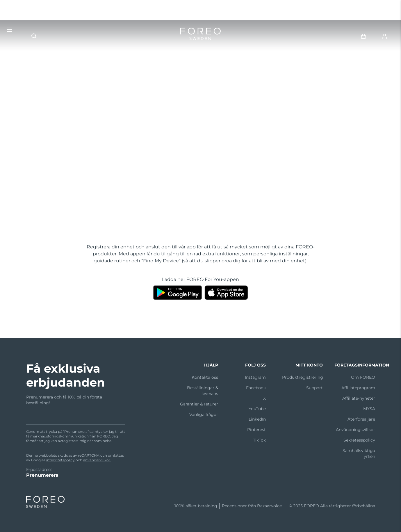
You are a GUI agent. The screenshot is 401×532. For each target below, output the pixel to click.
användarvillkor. (97, 460)
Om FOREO (363, 377)
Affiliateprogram (358, 388)
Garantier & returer (199, 404)
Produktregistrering (303, 377)
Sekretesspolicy (359, 440)
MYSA (369, 409)
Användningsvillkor (355, 430)
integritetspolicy (60, 460)
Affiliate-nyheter (359, 398)
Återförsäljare (361, 419)
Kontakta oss (205, 377)
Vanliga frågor (204, 414)
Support (314, 388)
